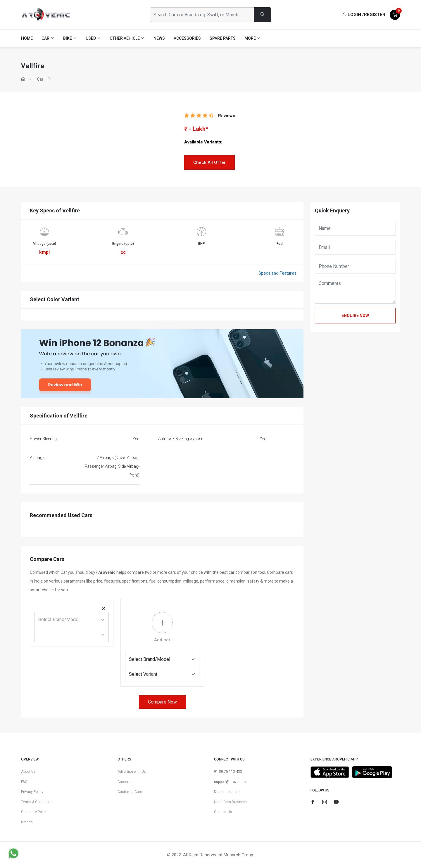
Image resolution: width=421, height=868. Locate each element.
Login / (353, 15)
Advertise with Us (132, 772)
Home (27, 38)
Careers (124, 782)
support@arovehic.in (231, 782)
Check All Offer (209, 162)
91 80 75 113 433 (228, 772)
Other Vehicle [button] (127, 38)
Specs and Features (277, 273)
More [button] (253, 38)
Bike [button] (70, 38)
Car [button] (48, 38)
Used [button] (93, 38)
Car (40, 79)
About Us (28, 772)
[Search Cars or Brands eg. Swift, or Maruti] (202, 15)
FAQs (25, 782)
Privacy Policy (32, 792)
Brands (27, 822)
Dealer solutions (227, 792)
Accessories (187, 38)
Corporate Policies (36, 812)
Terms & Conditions (37, 802)
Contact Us (223, 812)
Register (375, 15)
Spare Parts (223, 38)
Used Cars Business (231, 802)
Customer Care (130, 792)
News (159, 38)
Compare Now (162, 702)
